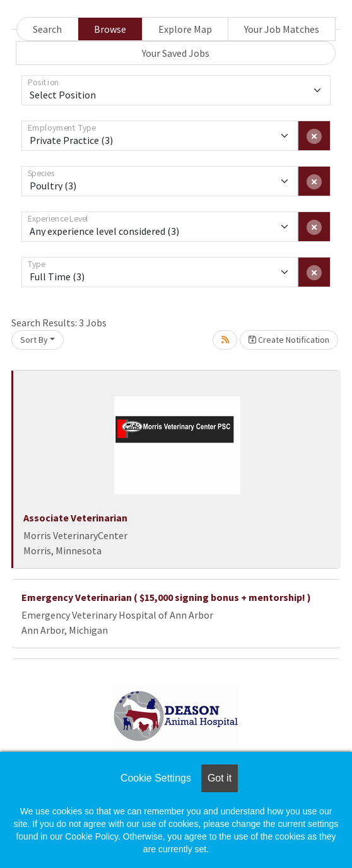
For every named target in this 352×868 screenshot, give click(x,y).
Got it (220, 778)
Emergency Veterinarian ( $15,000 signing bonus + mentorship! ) (166, 597)
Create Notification (289, 340)
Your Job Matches (282, 29)
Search (47, 29)
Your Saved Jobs (176, 53)
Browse (110, 29)
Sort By (34, 340)
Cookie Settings (156, 778)
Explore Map (185, 29)
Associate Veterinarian (75, 518)
